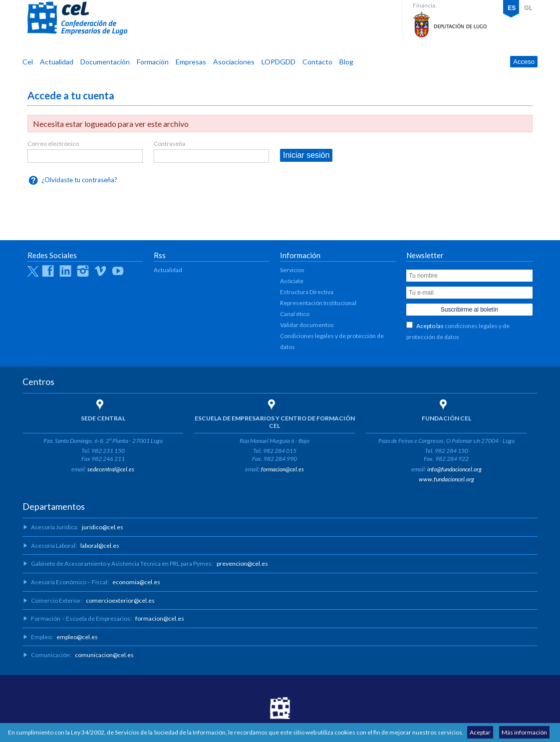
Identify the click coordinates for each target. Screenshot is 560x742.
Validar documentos (307, 325)
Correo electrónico (53, 144)
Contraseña (169, 144)
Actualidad (57, 62)
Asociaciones (234, 62)
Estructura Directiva (307, 292)
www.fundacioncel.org (446, 479)
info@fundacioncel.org (454, 469)
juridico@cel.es (103, 527)
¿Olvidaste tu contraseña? (79, 180)
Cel (28, 62)
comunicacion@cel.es (104, 655)
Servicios (292, 270)
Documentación (105, 62)
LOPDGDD (279, 62)
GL (528, 8)
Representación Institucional (318, 303)
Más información (524, 732)
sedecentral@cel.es (111, 469)
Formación (153, 62)
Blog (346, 62)
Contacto (317, 62)
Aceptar (480, 732)
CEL (77, 18)
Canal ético (295, 314)
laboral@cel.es (100, 546)
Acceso (524, 62)
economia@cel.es (136, 582)
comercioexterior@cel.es (120, 600)
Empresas (191, 62)
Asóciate (292, 281)
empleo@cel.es (77, 637)
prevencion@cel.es (242, 563)
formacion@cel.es (282, 469)
